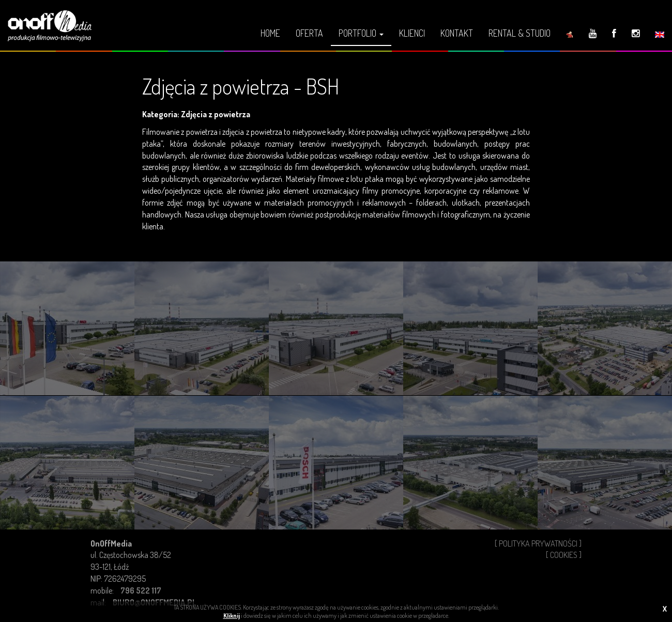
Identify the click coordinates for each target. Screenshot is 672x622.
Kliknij (232, 616)
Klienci (412, 33)
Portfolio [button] (361, 33)
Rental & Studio (520, 33)
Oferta (309, 33)
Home (270, 33)
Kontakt (457, 33)
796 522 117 (141, 590)
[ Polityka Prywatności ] (538, 543)
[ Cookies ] (564, 555)
